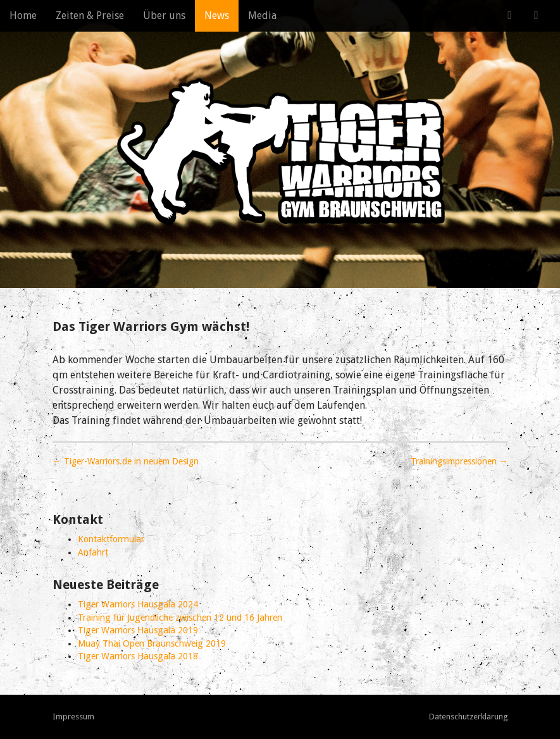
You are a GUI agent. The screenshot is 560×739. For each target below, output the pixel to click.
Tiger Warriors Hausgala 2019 (138, 630)
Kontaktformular (111, 539)
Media (262, 16)
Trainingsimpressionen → (459, 461)
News (217, 16)
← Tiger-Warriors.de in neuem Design (126, 461)
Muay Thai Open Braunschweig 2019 (152, 643)
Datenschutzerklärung (469, 717)
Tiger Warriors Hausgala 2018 (138, 656)
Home (23, 16)
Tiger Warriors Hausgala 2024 (138, 604)
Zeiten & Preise (90, 16)
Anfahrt (93, 552)
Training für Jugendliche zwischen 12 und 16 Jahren (180, 618)
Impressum (73, 717)
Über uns (164, 16)
